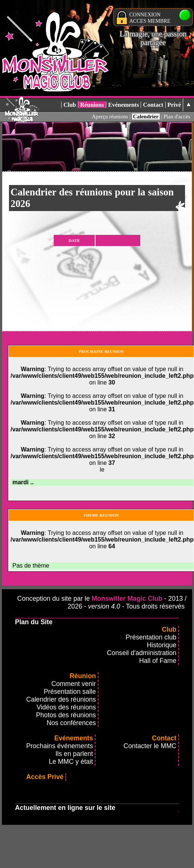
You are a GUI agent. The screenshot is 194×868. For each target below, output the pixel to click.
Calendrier (146, 117)
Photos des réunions (66, 715)
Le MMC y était (71, 762)
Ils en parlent (74, 754)
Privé (174, 105)
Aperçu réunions (110, 117)
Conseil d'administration (142, 653)
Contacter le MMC (150, 746)
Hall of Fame (158, 661)
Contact (153, 105)
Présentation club (151, 637)
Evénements (124, 105)
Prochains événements (60, 746)
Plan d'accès (177, 117)
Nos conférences (71, 723)
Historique (162, 645)
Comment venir (74, 684)
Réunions (92, 105)
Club (70, 105)
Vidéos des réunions (66, 707)
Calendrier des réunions (61, 699)
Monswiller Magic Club (127, 599)
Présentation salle (70, 692)
